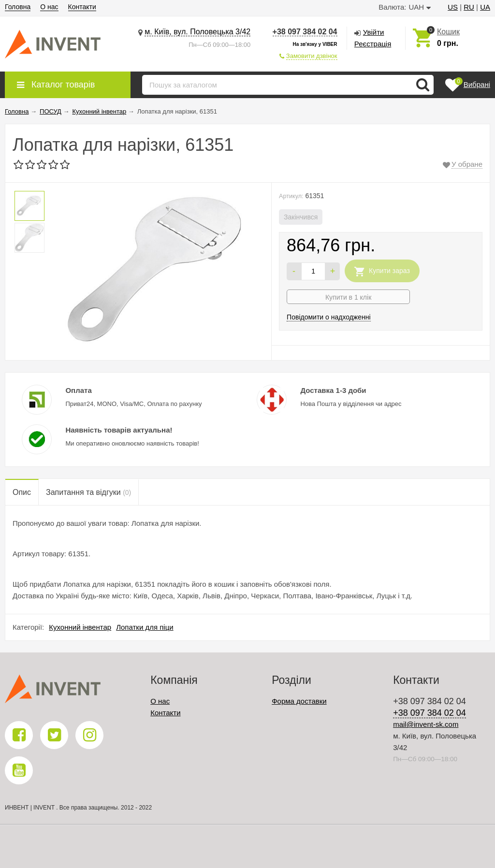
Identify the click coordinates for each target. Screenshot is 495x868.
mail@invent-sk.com (426, 724)
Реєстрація (373, 44)
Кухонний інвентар (80, 627)
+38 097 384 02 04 (305, 32)
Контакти (82, 7)
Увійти (374, 32)
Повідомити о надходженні (329, 317)
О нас (49, 7)
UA (485, 7)
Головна (18, 7)
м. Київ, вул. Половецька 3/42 (197, 32)
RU (469, 7)
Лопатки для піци (145, 627)
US (453, 7)
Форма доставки (299, 701)
